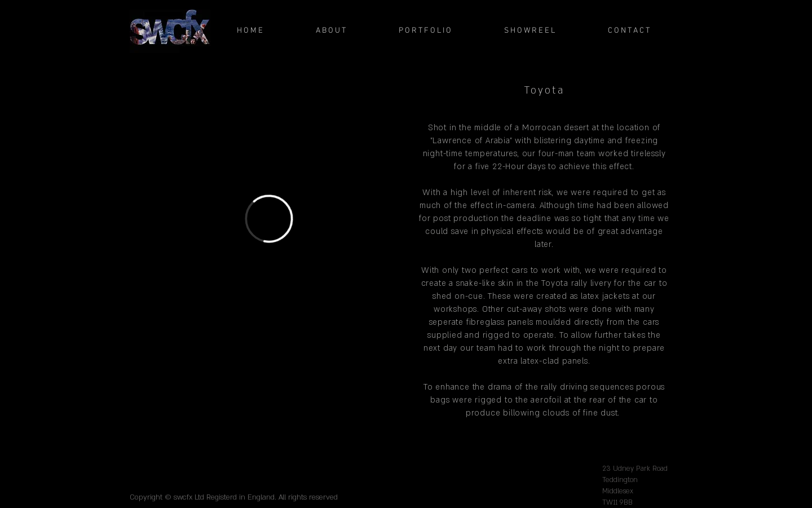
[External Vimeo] (269, 218)
